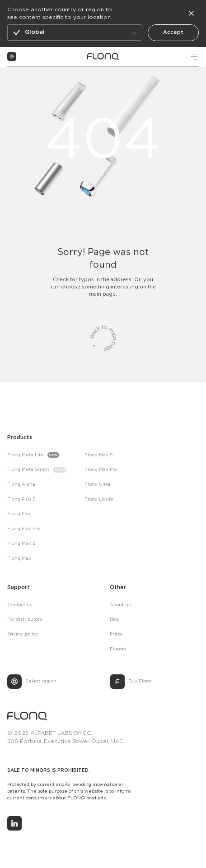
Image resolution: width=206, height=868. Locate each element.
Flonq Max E (21, 544)
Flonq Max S (99, 455)
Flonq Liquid (99, 499)
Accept (173, 32)
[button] (75, 32)
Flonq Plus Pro (23, 529)
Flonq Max (19, 559)
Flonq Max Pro (101, 470)
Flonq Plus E (21, 499)
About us (120, 605)
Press (116, 634)
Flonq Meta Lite (26, 455)
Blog (115, 620)
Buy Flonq (140, 681)
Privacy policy (23, 634)
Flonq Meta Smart (28, 470)
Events (118, 649)
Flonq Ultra (97, 485)
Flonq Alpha (21, 485)
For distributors (25, 620)
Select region (41, 681)
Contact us (20, 605)
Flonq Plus (19, 514)
